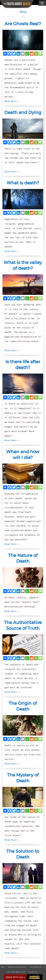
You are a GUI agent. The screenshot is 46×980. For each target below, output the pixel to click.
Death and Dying (23, 112)
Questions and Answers (17, 967)
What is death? (23, 183)
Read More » (12, 101)
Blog (3, 967)
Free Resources (36, 967)
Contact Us (33, 972)
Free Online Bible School (16, 972)
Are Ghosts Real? (23, 24)
